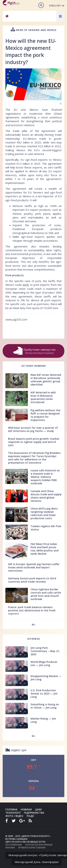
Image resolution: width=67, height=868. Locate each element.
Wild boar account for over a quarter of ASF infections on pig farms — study (33, 429)
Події (30, 816)
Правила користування (32, 848)
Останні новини (34, 366)
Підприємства (34, 813)
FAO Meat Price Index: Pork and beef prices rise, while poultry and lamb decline (44, 549)
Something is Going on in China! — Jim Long (45, 706)
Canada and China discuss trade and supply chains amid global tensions (46, 496)
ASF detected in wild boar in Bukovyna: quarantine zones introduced (43, 397)
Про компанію (14, 845)
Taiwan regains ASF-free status (46, 528)
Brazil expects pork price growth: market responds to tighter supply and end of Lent (34, 442)
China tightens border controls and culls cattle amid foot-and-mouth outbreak (46, 594)
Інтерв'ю (33, 639)
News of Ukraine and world (34, 29)
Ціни (38, 809)
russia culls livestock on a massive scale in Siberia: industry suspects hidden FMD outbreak (45, 477)
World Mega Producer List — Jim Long (44, 663)
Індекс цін (16, 750)
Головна (11, 809)
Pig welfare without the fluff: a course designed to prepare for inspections (45, 415)
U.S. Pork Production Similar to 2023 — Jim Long (44, 694)
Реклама (10, 848)
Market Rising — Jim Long (43, 720)
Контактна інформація (39, 845)
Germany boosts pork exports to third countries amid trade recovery (32, 580)
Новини (26, 809)
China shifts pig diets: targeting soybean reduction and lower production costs (44, 513)
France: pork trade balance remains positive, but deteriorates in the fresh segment (32, 610)
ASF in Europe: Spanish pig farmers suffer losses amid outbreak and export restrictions (34, 567)
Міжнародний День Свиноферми (37, 862)
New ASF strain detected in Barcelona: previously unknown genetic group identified (46, 380)
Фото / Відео (14, 816)
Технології (13, 813)
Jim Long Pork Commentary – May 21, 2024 (45, 651)
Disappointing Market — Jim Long (46, 678)
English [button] (57, 5)
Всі (33, 624)
